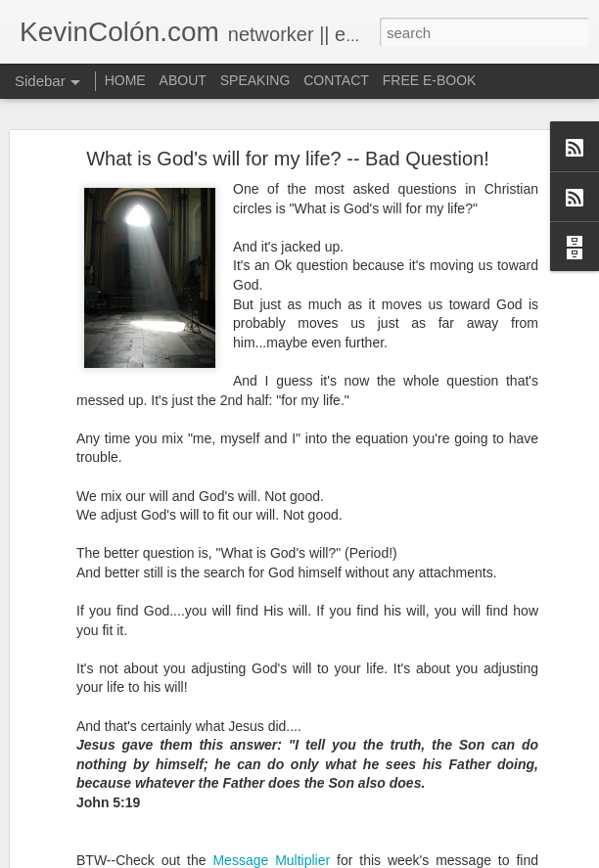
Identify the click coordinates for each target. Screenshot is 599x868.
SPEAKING (255, 80)
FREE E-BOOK (430, 80)
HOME (125, 80)
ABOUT (183, 80)
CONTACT (336, 80)
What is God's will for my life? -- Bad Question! (288, 159)
